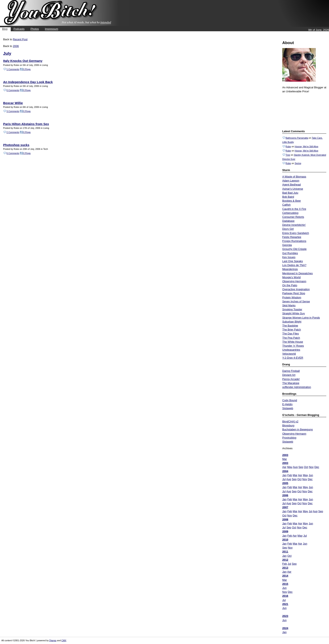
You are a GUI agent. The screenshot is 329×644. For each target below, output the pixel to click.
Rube (288, 146)
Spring (298, 163)
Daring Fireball (291, 371)
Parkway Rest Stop (294, 293)
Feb (290, 475)
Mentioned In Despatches (297, 273)
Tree (288, 155)
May (290, 467)
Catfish (286, 205)
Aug (295, 467)
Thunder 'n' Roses (293, 346)
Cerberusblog (290, 213)
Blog (5, 29)
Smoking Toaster (292, 309)
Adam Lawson (291, 181)
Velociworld (289, 354)
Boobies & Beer (292, 201)
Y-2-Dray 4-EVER (293, 358)
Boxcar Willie (13, 103)
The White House (293, 342)
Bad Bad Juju (290, 193)
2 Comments (13, 132)
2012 (285, 560)
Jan (284, 475)
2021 (285, 604)
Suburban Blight (292, 322)
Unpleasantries (291, 350)
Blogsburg (288, 425)
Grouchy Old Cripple (294, 249)
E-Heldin (287, 404)
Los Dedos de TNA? (294, 265)
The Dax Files (290, 334)
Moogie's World (291, 277)
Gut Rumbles (290, 253)
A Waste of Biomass (294, 177)
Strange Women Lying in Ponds (301, 318)
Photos (35, 29)
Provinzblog (289, 438)
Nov (311, 467)
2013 (285, 568)
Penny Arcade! (291, 379)
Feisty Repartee (292, 237)
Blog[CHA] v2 (290, 421)
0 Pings (27, 69)
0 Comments (13, 90)
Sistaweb (288, 408)
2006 (285, 495)
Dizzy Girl (288, 229)
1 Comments (13, 69)
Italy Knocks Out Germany (23, 61)
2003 (285, 455)
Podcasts (19, 29)
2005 (285, 483)
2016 (285, 596)
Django (53, 640)
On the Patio (290, 285)
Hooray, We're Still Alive (306, 146)
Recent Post (20, 39)
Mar (285, 459)
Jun (311, 475)
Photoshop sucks (16, 145)
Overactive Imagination (296, 289)
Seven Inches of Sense (296, 301)
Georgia (287, 245)
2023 (285, 616)
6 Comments (13, 153)
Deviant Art (289, 375)
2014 (285, 576)
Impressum (52, 29)
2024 (285, 628)
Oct (306, 467)
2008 (285, 519)
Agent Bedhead (291, 185)
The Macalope (291, 383)
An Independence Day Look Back (28, 82)
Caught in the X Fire (294, 209)
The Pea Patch (291, 338)
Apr (284, 467)
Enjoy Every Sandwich (296, 233)
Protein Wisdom (292, 297)
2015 (285, 584)
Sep (301, 467)
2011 (285, 552)
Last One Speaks (292, 261)
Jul (284, 479)
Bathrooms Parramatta (297, 138)
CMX (64, 640)
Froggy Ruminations (294, 241)
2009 (285, 531)
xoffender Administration (297, 387)
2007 (285, 507)
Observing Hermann (294, 281)
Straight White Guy (293, 313)
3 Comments (13, 111)
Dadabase (288, 221)
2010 (285, 540)
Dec (317, 467)
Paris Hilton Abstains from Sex (26, 124)
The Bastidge (290, 326)
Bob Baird (288, 197)
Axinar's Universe (293, 189)
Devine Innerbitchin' (294, 225)
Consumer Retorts (293, 217)
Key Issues (289, 257)
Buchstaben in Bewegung (297, 429)
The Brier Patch (292, 330)
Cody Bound (290, 400)
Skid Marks (289, 305)
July (7, 53)
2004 (285, 471)
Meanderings (290, 269)
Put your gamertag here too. (304, 111)
